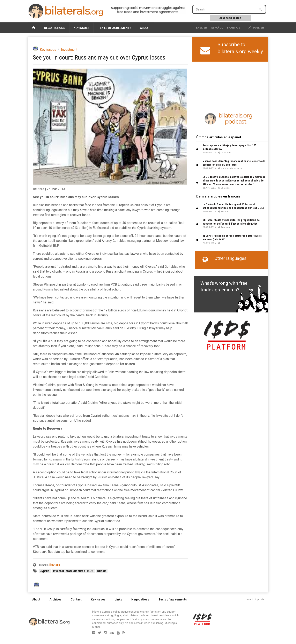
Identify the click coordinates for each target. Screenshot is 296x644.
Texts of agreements (115, 28)
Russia (102, 571)
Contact (76, 599)
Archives (55, 599)
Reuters (55, 565)
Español (217, 28)
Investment (69, 50)
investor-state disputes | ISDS (74, 571)
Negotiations (55, 28)
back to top (255, 599)
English (202, 28)
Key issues (82, 28)
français (234, 28)
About (145, 28)
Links (118, 599)
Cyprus (45, 571)
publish (256, 28)
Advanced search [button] (230, 18)
